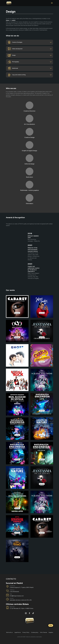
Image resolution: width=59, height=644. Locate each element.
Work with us (9, 632)
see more (17, 313)
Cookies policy (35, 632)
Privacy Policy (26, 632)
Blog (51, 625)
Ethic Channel (43, 632)
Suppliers (51, 632)
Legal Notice (18, 632)
